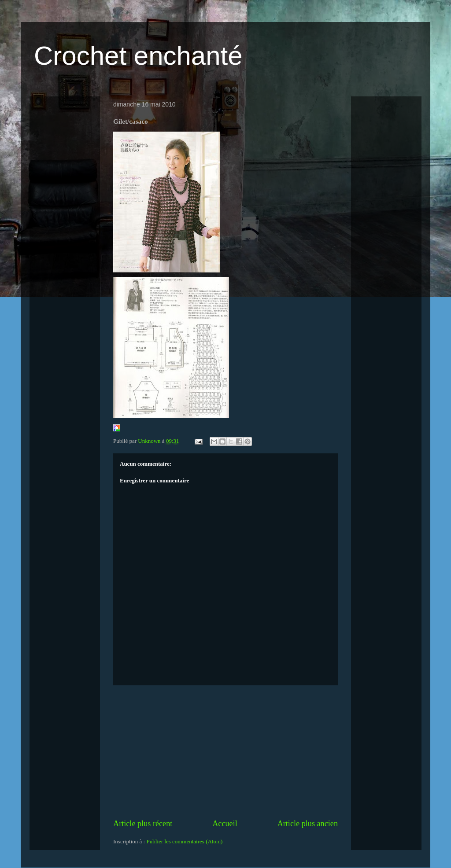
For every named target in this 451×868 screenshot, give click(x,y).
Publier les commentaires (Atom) (184, 841)
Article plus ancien (308, 824)
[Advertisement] (225, 752)
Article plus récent (143, 824)
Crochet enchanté (138, 56)
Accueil (225, 824)
